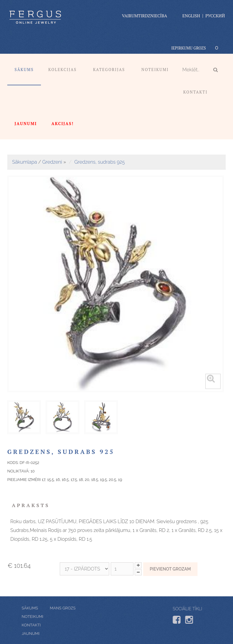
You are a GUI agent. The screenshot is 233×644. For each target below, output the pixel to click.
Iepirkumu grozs (188, 48)
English (191, 16)
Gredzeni (52, 162)
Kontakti (195, 92)
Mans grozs (47, 608)
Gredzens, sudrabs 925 (100, 162)
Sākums (24, 70)
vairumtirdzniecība (145, 16)
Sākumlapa (25, 162)
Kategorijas (109, 70)
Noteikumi (155, 70)
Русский (215, 16)
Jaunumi (46, 634)
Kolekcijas (62, 70)
